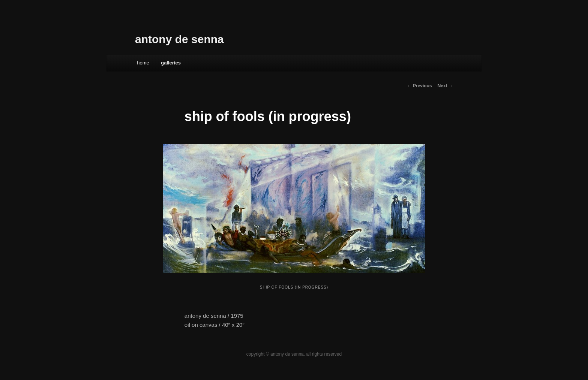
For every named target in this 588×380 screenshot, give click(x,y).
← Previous (420, 86)
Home (143, 63)
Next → (445, 86)
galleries (171, 63)
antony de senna (179, 39)
